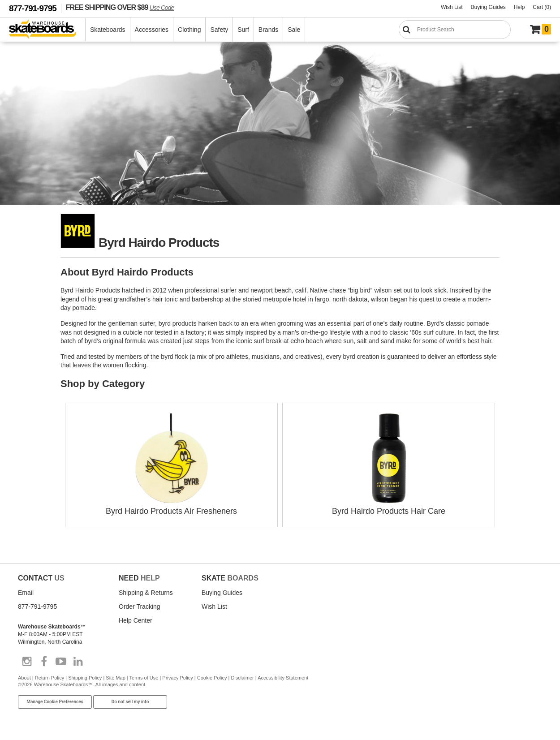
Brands (268, 30)
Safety (219, 30)
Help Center (136, 620)
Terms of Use (144, 678)
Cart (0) (542, 7)
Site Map (115, 678)
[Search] (455, 30)
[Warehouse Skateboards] (47, 30)
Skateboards (108, 30)
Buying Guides (488, 7)
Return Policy (50, 678)
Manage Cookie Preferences (55, 702)
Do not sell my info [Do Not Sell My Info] (130, 702)
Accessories (152, 30)
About (24, 678)
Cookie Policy (212, 678)
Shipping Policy (85, 678)
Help (519, 7)
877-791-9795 (33, 8)
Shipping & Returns (146, 593)
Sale (294, 30)
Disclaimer (242, 678)
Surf (243, 30)
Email (26, 593)
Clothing (189, 30)
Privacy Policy (177, 678)
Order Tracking (140, 607)
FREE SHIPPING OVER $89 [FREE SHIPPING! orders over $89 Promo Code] (120, 7)
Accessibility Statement (283, 678)
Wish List (452, 7)
